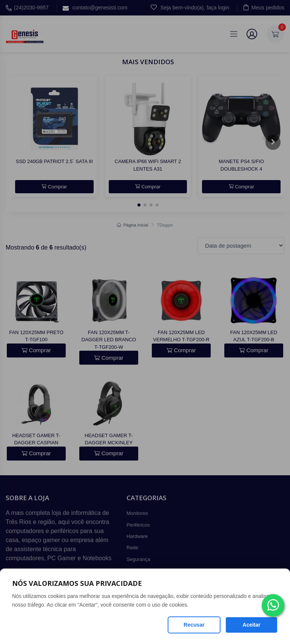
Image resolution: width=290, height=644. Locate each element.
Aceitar (251, 625)
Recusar (194, 625)
